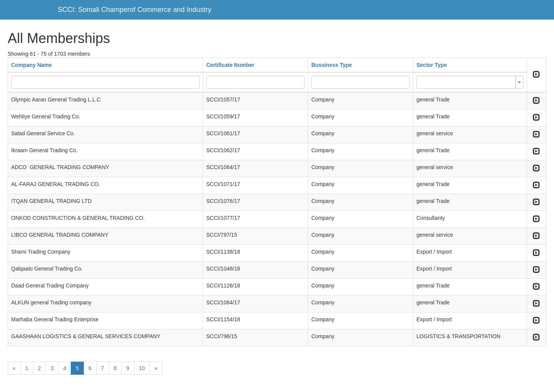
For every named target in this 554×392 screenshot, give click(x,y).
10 (142, 368)
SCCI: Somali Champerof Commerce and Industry (134, 10)
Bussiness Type (332, 65)
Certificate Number (230, 65)
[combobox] (470, 82)
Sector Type (431, 65)
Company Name (32, 65)
